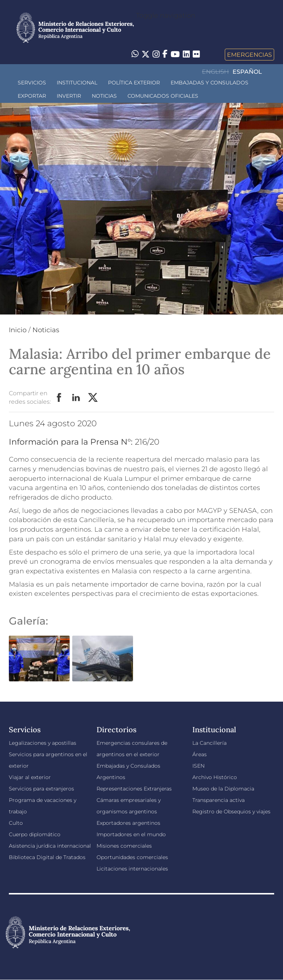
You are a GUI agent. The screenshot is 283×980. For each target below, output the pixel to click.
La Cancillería (209, 743)
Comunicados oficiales (163, 96)
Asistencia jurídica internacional (50, 846)
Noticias (104, 96)
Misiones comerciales (124, 846)
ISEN (198, 766)
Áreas (200, 754)
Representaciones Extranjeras (134, 789)
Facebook (59, 398)
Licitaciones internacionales (132, 869)
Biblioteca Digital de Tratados (47, 857)
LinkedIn (76, 398)
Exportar (32, 96)
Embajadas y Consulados (209, 83)
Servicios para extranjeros (41, 789)
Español (247, 72)
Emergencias (249, 55)
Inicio (18, 330)
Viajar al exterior (30, 777)
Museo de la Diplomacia (223, 789)
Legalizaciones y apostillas (43, 743)
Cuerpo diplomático (35, 834)
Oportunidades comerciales (132, 857)
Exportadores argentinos (128, 823)
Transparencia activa (219, 800)
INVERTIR (69, 96)
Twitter (93, 398)
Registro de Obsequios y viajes (231, 812)
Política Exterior (134, 83)
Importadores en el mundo (131, 834)
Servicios (32, 83)
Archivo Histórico (215, 777)
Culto (16, 823)
